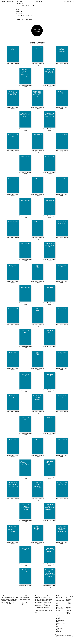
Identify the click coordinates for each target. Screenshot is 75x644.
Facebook (59, 598)
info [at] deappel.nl (25, 604)
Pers (67, 609)
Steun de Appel (68, 611)
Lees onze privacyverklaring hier (44, 611)
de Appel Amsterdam (8, 2)
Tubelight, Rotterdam (23, 16)
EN (68, 2)
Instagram (60, 596)
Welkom (68, 607)
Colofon (68, 614)
